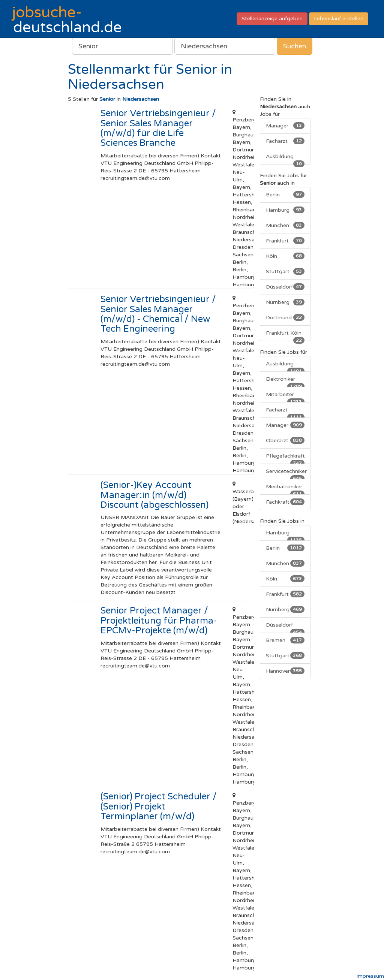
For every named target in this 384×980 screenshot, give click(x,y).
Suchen (295, 46)
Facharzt (285, 141)
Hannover (285, 671)
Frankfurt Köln (285, 335)
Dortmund (285, 317)
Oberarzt (285, 440)
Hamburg (285, 210)
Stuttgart (285, 271)
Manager (285, 126)
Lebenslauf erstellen (339, 19)
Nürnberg (285, 302)
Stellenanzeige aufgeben (272, 19)
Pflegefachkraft (285, 458)
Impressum (370, 976)
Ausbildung (285, 159)
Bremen (285, 640)
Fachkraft (285, 502)
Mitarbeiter (285, 397)
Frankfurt (285, 241)
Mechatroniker (285, 489)
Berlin (285, 195)
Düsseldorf (285, 287)
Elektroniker (285, 382)
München (285, 225)
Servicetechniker (286, 474)
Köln (285, 256)
